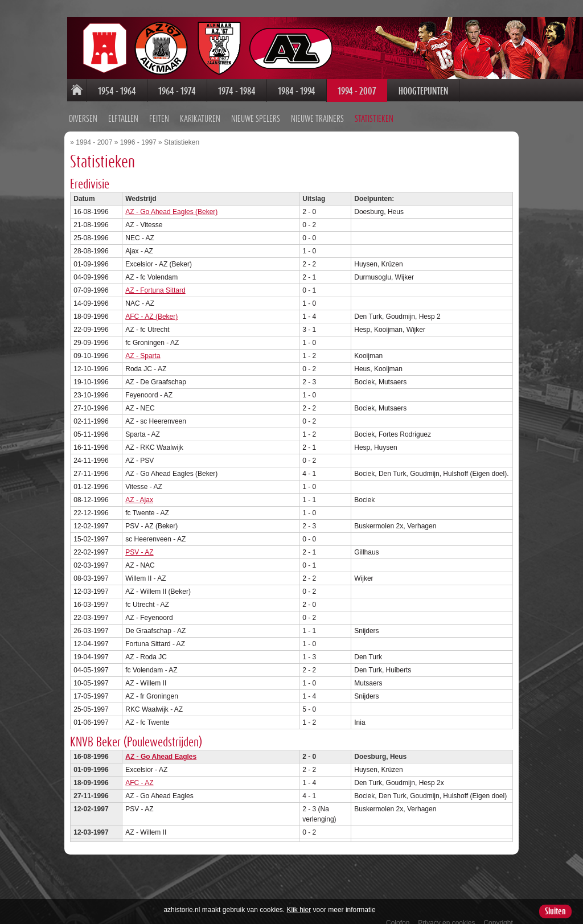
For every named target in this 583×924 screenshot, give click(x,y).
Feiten (114, 113)
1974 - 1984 (191, 91)
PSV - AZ (93, 544)
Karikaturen (155, 113)
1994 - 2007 (311, 91)
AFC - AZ (93, 775)
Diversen (38, 113)
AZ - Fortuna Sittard (109, 282)
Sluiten (555, 911)
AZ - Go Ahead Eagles (115, 749)
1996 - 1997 (92, 134)
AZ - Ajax (93, 492)
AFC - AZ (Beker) (105, 309)
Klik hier (299, 910)
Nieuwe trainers (272, 113)
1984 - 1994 (251, 91)
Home (31, 91)
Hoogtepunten (377, 91)
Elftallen (78, 113)
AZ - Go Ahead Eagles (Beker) (125, 204)
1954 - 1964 (71, 91)
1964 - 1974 (131, 91)
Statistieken (329, 113)
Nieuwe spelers (211, 113)
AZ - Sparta (97, 348)
